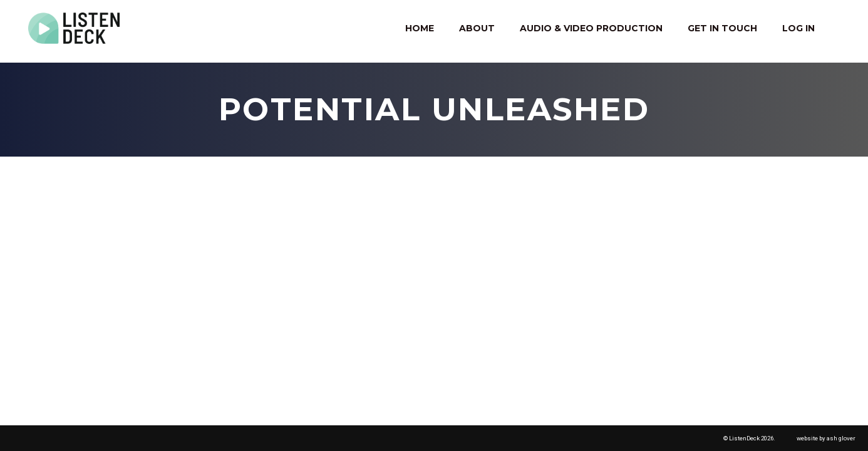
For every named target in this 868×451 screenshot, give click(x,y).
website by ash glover (826, 438)
